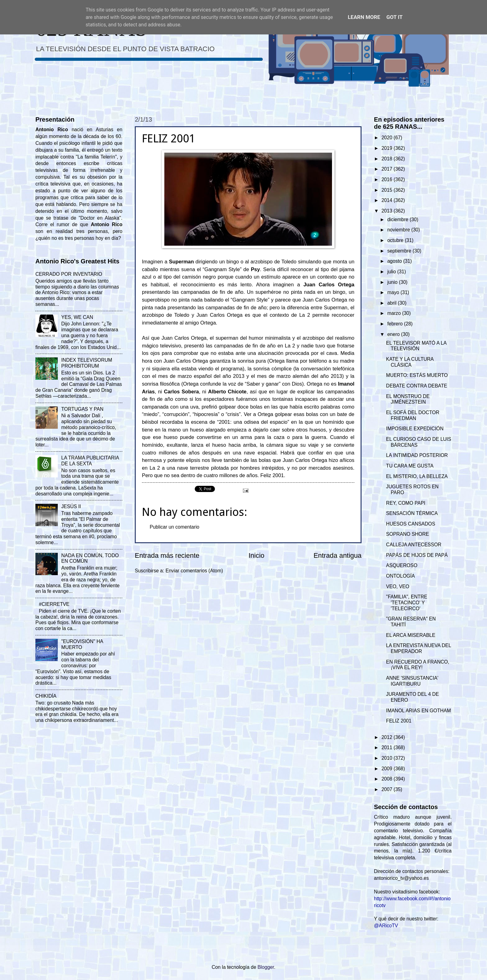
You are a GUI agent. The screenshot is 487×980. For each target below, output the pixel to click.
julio (392, 272)
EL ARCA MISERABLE (411, 635)
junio (393, 282)
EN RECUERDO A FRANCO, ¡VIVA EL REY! (418, 665)
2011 (387, 747)
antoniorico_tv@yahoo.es (401, 878)
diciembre (398, 219)
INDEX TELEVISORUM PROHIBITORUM (87, 363)
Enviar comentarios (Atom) (194, 571)
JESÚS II (71, 506)
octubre (396, 240)
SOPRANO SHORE (407, 534)
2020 (387, 138)
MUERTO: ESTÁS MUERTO (417, 375)
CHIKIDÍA (46, 696)
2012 (387, 737)
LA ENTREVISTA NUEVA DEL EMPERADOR (419, 648)
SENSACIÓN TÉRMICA (412, 513)
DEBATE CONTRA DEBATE (417, 386)
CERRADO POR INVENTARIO (69, 274)
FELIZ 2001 (399, 721)
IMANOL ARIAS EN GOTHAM (419, 711)
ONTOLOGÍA (401, 576)
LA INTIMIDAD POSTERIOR (417, 455)
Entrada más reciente (167, 555)
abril (393, 303)
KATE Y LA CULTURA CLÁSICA (410, 362)
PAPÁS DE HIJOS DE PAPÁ (417, 555)
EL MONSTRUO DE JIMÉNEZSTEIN (408, 399)
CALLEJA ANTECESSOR (414, 545)
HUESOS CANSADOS (411, 524)
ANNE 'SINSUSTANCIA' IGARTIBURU (412, 681)
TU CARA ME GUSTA (410, 466)
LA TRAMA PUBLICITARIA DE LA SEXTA (90, 461)
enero (394, 334)
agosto (395, 261)
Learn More (364, 17)
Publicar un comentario (175, 527)
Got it (394, 17)
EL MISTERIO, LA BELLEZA (417, 476)
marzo (395, 313)
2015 (387, 190)
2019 (387, 148)
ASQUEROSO (402, 565)
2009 (387, 769)
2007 (387, 789)
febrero (396, 324)
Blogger (266, 967)
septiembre (400, 251)
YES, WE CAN (77, 317)
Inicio (256, 555)
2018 (387, 159)
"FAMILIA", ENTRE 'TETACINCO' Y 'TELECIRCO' (407, 603)
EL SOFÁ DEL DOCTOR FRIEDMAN (413, 415)
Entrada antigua (338, 555)
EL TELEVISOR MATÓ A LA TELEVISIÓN (416, 346)
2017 (387, 169)
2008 (387, 779)
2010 (387, 758)
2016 (387, 179)
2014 (387, 200)
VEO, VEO (398, 586)
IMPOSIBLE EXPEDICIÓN (415, 429)
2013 (387, 211)
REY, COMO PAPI (406, 503)
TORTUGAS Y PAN (82, 409)
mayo (394, 292)
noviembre (399, 230)
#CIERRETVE (54, 604)
